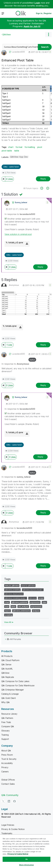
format (19, 147)
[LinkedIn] (9, 801)
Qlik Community (10, 795)
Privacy (5, 767)
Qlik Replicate (8, 677)
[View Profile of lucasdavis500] (18, 52)
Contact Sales (8, 784)
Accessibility (7, 763)
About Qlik (6, 751)
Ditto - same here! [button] (11, 167)
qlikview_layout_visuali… (33, 590)
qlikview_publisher (20, 602)
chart (11, 147)
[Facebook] (14, 801)
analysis (36, 611)
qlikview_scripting (12, 590)
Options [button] (48, 35)
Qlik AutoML (7, 669)
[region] (26, 851)
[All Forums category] (5, 639)
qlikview (33, 598)
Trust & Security (9, 759)
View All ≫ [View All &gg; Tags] (9, 622)
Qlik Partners (7, 718)
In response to (20, 214)
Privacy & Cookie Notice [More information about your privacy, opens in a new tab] (18, 854)
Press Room (7, 755)
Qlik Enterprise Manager (13, 690)
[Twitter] (3, 801)
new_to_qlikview (12, 586)
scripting (8, 615)
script (41, 598)
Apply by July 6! (32, 26)
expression (35, 602)
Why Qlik (5, 702)
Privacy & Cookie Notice (13, 829)
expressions (36, 607)
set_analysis (23, 607)
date (44, 602)
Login (37, 3)
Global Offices (8, 780)
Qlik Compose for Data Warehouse (18, 685)
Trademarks (7, 833)
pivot (40, 147)
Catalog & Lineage (10, 694)
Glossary (5, 731)
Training (5, 735)
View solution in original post (18, 234)
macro (8, 611)
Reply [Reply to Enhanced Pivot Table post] (43, 179)
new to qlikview (28, 586)
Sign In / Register (44, 13)
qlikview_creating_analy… (16, 598)
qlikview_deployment (14, 594)
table (17, 151)
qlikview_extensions (21, 611)
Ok (26, 859)
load (7, 607)
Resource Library (9, 714)
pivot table (7, 151)
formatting (30, 147)
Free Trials (6, 722)
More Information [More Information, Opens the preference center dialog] (26, 865)
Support (5, 739)
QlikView (7, 35)
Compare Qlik (8, 726)
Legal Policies (8, 825)
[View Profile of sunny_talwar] (21, 202)
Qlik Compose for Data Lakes (15, 681)
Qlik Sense (6, 664)
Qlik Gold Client (8, 698)
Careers (5, 772)
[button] (50, 52)
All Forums (15, 639)
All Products (7, 656)
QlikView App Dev (19, 157)
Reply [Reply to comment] (40, 267)
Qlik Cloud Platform (10, 660)
